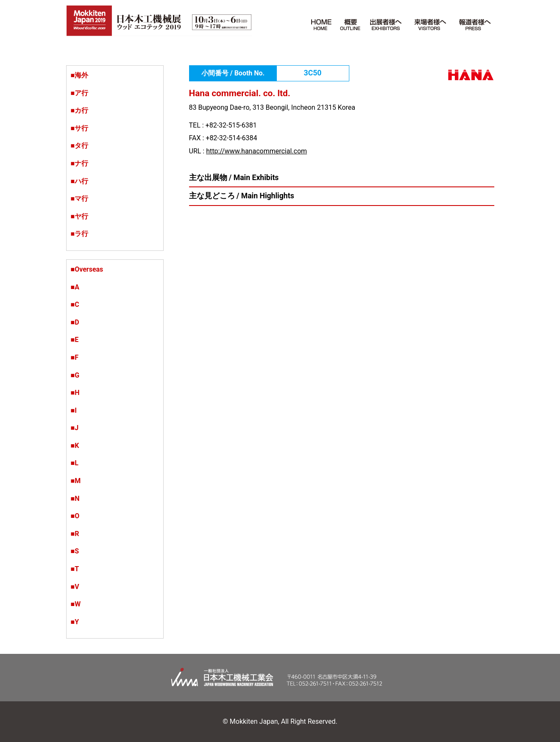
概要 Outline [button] (351, 22)
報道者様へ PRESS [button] (474, 22)
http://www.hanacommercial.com (256, 151)
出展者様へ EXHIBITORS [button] (386, 22)
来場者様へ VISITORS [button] (430, 22)
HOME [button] (321, 22)
